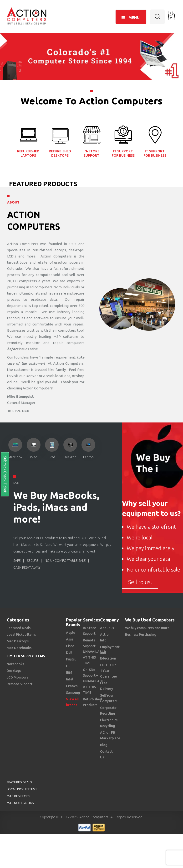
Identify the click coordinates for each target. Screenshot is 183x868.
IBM (69, 673)
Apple (71, 633)
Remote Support (20, 684)
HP (68, 666)
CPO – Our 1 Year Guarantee (108, 671)
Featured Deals (19, 628)
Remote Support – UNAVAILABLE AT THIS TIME (94, 652)
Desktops (14, 671)
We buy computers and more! (148, 628)
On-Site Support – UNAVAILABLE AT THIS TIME (94, 681)
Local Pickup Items (21, 635)
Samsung (73, 693)
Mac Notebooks (19, 648)
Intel (70, 679)
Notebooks (15, 664)
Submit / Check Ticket (5, 474)
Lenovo (72, 686)
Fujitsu (71, 659)
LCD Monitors (17, 677)
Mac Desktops (18, 641)
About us (107, 628)
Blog (104, 745)
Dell (69, 653)
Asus (70, 639)
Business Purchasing (141, 635)
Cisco (70, 646)
